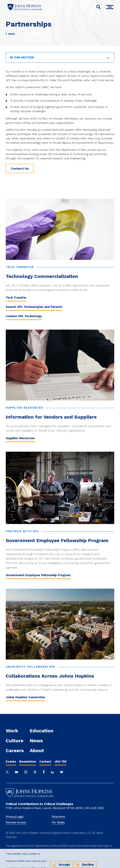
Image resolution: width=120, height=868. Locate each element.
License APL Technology (24, 316)
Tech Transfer (16, 298)
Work (10, 34)
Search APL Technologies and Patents (34, 307)
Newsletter (28, 762)
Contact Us (20, 168)
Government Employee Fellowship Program (38, 575)
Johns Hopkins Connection (25, 697)
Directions (58, 817)
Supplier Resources (20, 438)
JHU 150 (60, 762)
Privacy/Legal (15, 817)
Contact (45, 762)
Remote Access (16, 822)
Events (11, 762)
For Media (58, 822)
